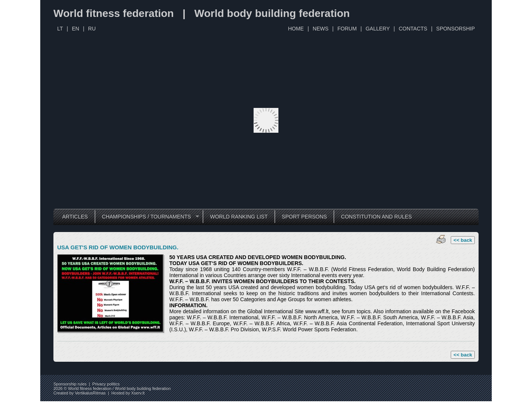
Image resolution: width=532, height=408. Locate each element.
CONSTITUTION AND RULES (376, 217)
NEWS (321, 29)
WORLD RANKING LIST (239, 217)
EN (75, 29)
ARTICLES (75, 217)
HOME (296, 29)
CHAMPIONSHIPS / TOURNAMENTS (147, 217)
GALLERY (378, 29)
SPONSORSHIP (455, 29)
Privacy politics (106, 384)
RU (92, 29)
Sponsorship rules (70, 384)
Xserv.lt (138, 393)
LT (60, 29)
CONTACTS (413, 29)
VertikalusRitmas (90, 393)
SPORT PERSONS (304, 217)
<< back (463, 240)
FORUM (347, 29)
